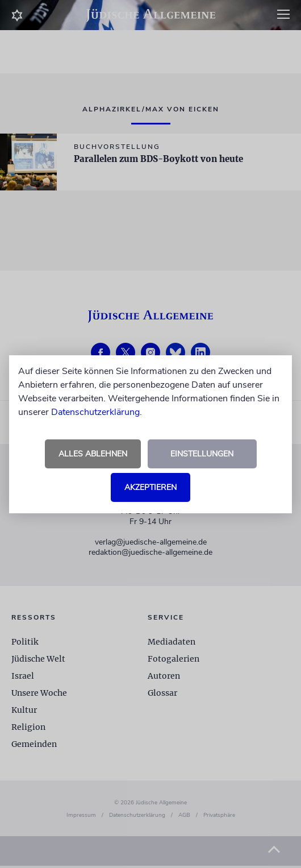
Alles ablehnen (93, 454)
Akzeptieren (150, 487)
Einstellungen (202, 454)
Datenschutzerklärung (95, 412)
